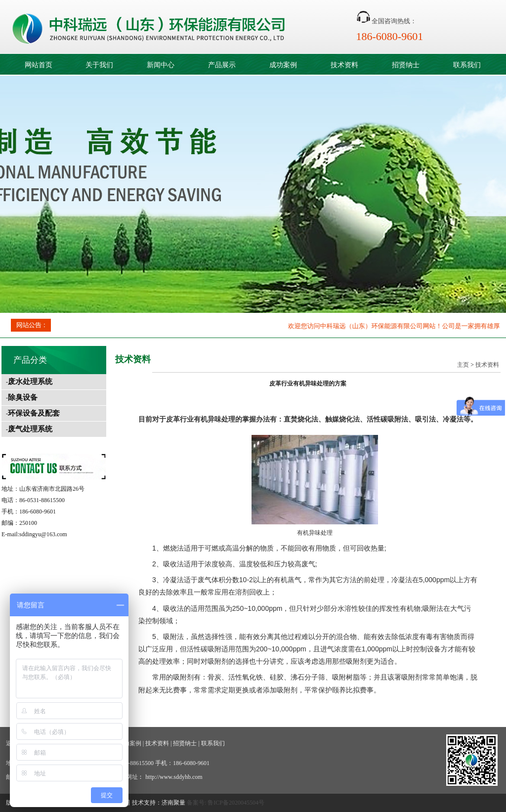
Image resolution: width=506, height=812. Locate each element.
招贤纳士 (406, 65)
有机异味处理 (214, 419)
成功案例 (283, 65)
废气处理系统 (30, 429)
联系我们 (467, 65)
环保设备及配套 (34, 413)
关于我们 (99, 65)
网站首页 (39, 65)
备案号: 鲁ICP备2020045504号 (226, 803)
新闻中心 (161, 65)
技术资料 (344, 65)
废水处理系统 (30, 382)
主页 (463, 365)
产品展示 (222, 65)
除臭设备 (23, 397)
